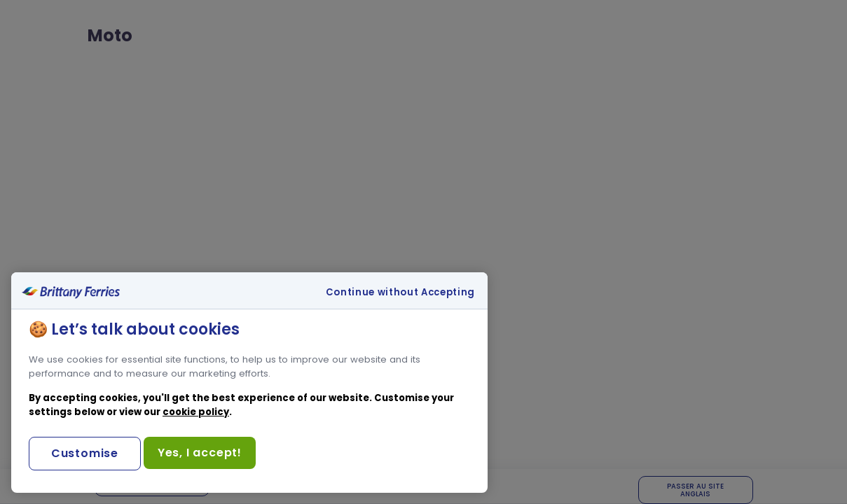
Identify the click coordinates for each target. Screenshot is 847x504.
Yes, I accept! (200, 453)
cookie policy (196, 412)
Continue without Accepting (400, 293)
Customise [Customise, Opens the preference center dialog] (85, 453)
